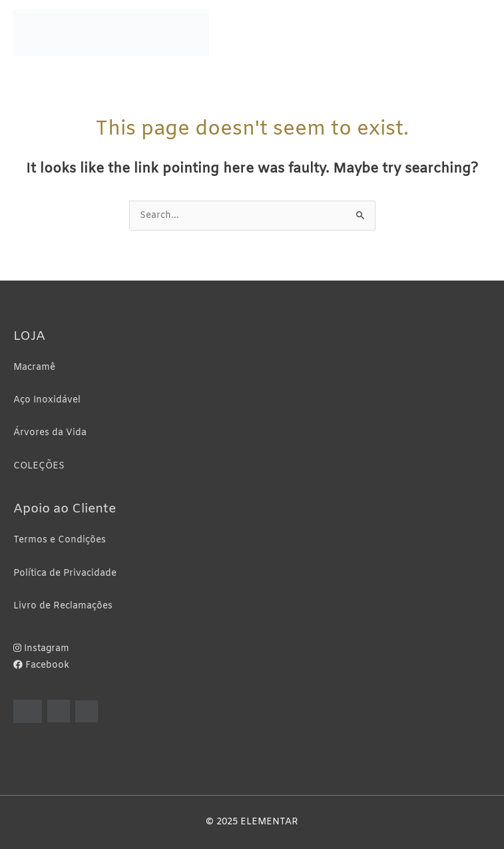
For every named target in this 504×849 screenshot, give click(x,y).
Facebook (41, 665)
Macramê (34, 368)
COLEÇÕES (39, 466)
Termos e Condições (60, 540)
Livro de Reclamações (63, 606)
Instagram (41, 649)
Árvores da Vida (50, 433)
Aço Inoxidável (47, 400)
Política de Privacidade (65, 573)
